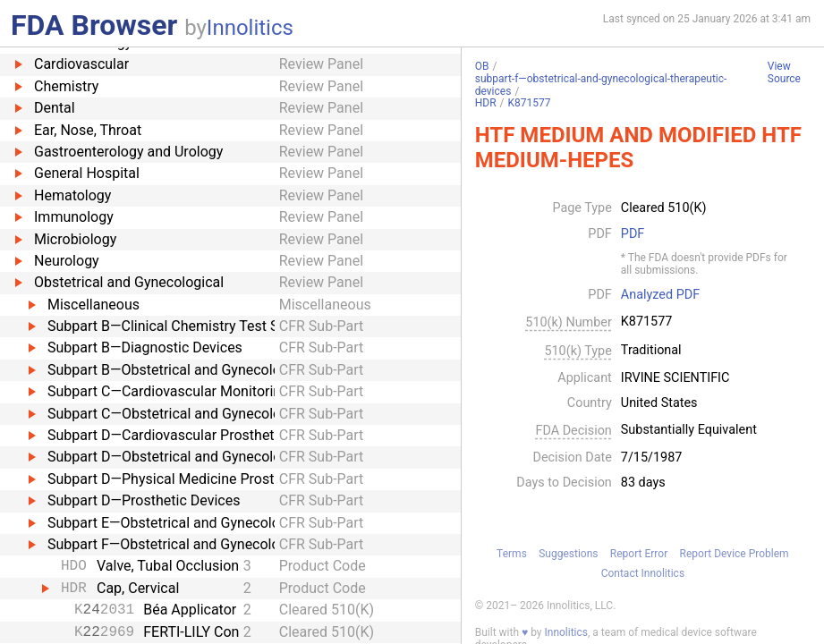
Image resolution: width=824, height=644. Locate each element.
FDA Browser (94, 25)
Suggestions (568, 554)
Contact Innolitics (643, 573)
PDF (633, 234)
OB (482, 66)
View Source (784, 73)
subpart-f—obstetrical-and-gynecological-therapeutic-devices (601, 85)
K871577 (530, 103)
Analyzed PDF (660, 295)
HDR (486, 103)
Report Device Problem (735, 554)
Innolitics (250, 28)
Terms (512, 554)
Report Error (639, 554)
